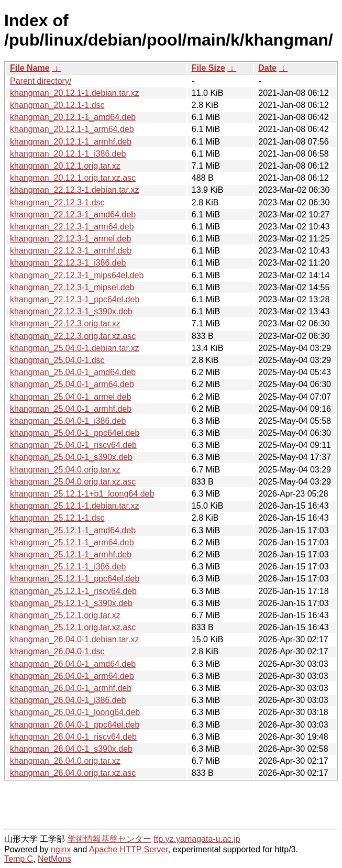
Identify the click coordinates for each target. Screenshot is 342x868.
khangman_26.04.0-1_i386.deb (68, 700)
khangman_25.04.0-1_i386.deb (68, 421)
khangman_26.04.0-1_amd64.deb (73, 664)
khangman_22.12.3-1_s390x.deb (71, 311)
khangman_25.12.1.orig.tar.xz (65, 615)
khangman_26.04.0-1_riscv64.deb (73, 737)
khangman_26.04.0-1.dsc (57, 651)
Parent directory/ (41, 81)
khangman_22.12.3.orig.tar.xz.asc (73, 336)
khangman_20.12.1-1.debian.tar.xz (74, 93)
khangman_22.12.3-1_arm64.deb (72, 227)
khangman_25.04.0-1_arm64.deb (72, 384)
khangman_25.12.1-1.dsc (57, 518)
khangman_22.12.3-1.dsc (57, 202)
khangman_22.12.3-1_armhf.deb (71, 251)
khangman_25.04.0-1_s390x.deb (71, 457)
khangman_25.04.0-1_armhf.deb (71, 409)
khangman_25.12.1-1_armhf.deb (71, 554)
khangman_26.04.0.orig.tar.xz (65, 761)
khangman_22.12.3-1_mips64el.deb (77, 275)
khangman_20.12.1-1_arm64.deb (72, 129)
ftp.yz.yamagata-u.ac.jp (197, 839)
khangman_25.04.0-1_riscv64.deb (73, 445)
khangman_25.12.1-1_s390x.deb (71, 603)
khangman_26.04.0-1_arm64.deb (72, 676)
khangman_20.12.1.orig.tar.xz (65, 166)
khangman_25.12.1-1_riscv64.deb (73, 591)
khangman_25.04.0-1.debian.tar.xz (74, 348)
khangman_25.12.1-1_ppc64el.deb (75, 579)
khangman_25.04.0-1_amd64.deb (73, 372)
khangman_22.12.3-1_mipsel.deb (72, 287)
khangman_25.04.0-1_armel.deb (70, 397)
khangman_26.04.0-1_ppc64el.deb (75, 725)
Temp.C (19, 859)
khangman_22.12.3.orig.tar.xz (65, 323)
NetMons (54, 859)
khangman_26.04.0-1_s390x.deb (71, 749)
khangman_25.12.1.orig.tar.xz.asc (73, 627)
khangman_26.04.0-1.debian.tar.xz (74, 639)
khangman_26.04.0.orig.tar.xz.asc (73, 773)
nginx (61, 849)
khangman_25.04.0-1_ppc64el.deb (75, 433)
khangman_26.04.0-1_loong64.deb (75, 712)
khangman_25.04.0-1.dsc (57, 360)
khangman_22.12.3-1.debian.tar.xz (74, 190)
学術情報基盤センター (109, 839)
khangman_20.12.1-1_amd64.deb (73, 117)
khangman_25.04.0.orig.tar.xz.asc (73, 482)
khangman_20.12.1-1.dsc (57, 105)
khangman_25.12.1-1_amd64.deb (73, 530)
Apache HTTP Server (129, 849)
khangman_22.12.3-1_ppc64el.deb (75, 299)
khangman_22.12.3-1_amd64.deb (73, 215)
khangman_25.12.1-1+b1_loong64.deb (82, 494)
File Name (30, 68)
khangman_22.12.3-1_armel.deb (70, 239)
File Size (208, 68)
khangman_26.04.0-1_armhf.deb (71, 688)
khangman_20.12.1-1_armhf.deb (71, 142)
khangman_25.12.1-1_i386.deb (68, 567)
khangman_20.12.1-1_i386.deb (68, 154)
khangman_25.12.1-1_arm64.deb (72, 542)
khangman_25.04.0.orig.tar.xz (65, 470)
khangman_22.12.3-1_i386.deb (68, 263)
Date (267, 68)
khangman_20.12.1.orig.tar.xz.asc (73, 178)
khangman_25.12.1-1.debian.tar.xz (74, 506)
